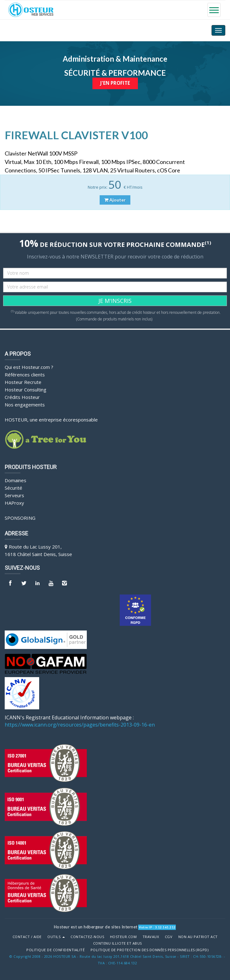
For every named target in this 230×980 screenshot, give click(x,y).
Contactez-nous (87, 937)
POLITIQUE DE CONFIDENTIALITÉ (55, 950)
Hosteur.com (123, 937)
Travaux (151, 937)
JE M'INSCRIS (115, 300)
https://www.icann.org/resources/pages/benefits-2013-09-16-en (80, 725)
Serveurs (14, 495)
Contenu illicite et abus (118, 943)
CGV (169, 937)
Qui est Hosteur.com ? (29, 367)
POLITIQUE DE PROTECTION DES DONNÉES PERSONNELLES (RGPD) (150, 950)
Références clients (25, 374)
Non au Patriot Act (198, 937)
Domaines (16, 480)
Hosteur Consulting (26, 389)
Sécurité (13, 487)
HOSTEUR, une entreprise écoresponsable (51, 419)
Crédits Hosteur (22, 397)
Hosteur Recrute (23, 382)
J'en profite (115, 83)
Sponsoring (20, 518)
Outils (56, 937)
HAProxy (14, 503)
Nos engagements (25, 404)
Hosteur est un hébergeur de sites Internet (96, 926)
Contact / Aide (27, 937)
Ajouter (115, 200)
